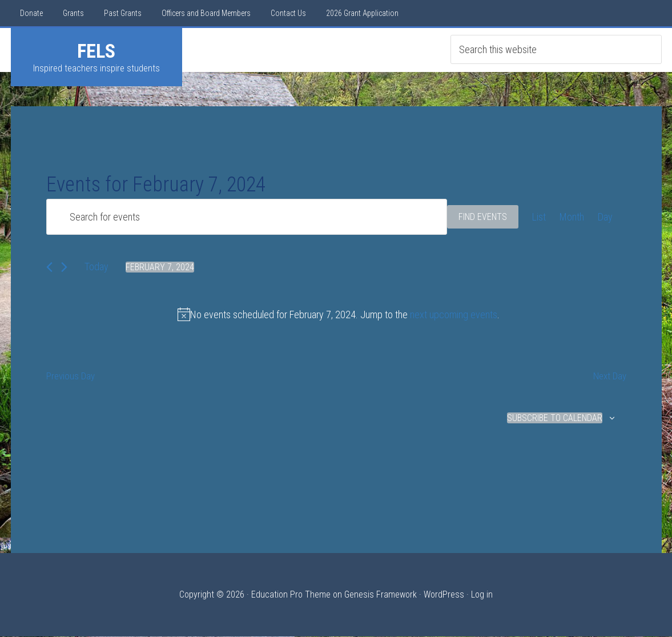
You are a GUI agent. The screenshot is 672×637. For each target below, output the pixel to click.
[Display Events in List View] (539, 217)
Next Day (608, 377)
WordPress (444, 595)
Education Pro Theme (291, 595)
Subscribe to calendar (555, 418)
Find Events (483, 217)
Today (96, 267)
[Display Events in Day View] (605, 217)
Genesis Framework (381, 595)
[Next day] (64, 267)
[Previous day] (49, 267)
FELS (96, 51)
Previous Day (72, 377)
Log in (482, 595)
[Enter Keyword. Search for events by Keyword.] (247, 217)
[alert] (339, 315)
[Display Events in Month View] (572, 217)
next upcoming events (454, 315)
